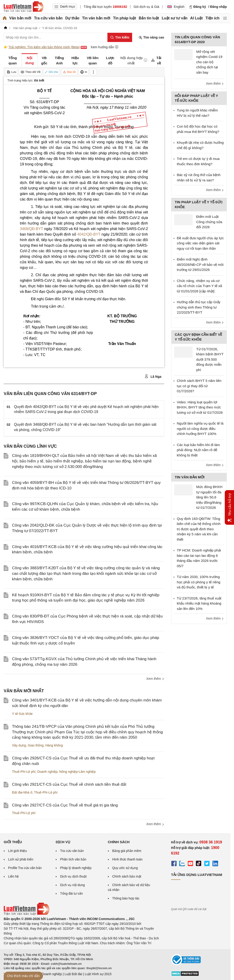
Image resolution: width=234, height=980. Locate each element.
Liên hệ (13, 876)
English (176, 7)
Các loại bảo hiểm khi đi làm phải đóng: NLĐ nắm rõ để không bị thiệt (199, 450)
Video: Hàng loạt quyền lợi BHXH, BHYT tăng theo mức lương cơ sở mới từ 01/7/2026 (200, 407)
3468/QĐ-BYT (32, 229)
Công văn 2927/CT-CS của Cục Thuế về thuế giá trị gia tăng (65, 805)
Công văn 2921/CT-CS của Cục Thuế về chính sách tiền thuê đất (69, 784)
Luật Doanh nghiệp (48, 974)
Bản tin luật (149, 18)
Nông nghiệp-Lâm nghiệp (78, 772)
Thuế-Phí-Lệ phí (24, 772)
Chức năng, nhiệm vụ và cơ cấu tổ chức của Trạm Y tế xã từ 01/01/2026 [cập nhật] (200, 286)
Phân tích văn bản (73, 859)
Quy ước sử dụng (125, 868)
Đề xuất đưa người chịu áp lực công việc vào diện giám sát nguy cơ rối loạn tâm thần (200, 243)
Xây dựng (19, 745)
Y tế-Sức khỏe (22, 714)
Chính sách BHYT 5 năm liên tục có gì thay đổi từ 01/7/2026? (199, 386)
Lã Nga (153, 376)
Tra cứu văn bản (48, 18)
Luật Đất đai (73, 974)
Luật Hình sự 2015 (98, 974)
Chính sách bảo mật (127, 876)
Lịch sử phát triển (21, 859)
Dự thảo (72, 18)
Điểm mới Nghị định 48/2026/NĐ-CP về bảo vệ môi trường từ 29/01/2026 (200, 264)
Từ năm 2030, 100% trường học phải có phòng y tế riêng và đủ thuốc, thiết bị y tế (199, 582)
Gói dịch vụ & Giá (146, 7)
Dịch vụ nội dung (72, 885)
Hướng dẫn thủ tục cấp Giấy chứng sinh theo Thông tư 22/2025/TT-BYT (199, 307)
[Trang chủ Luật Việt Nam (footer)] (27, 914)
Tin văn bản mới (96, 18)
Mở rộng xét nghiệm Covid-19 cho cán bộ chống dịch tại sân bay (209, 62)
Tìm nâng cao (151, 37)
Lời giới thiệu (17, 851)
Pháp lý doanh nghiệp (76, 868)
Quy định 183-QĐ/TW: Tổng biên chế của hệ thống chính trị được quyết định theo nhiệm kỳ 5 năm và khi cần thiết (199, 529)
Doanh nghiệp (47, 772)
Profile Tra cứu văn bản (25, 868)
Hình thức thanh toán (127, 859)
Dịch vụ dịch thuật (73, 876)
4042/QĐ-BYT (89, 234)
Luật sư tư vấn (175, 18)
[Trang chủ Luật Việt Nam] (24, 7)
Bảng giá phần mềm (127, 851)
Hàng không (54, 745)
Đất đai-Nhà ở (22, 792)
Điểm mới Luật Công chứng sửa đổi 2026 (209, 222)
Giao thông (36, 745)
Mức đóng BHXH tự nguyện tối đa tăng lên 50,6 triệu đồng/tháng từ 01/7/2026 (209, 497)
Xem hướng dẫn (105, 47)
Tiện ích (213, 18)
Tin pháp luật (124, 18)
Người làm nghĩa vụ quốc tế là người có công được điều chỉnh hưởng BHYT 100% (200, 429)
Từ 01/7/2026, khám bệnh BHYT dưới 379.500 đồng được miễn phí (210, 359)
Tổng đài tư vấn (71, 893)
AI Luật (196, 18)
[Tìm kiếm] (120, 37)
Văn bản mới (20, 18)
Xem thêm (155, 679)
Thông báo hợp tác (126, 898)
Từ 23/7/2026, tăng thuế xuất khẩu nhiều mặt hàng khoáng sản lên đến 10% (199, 603)
